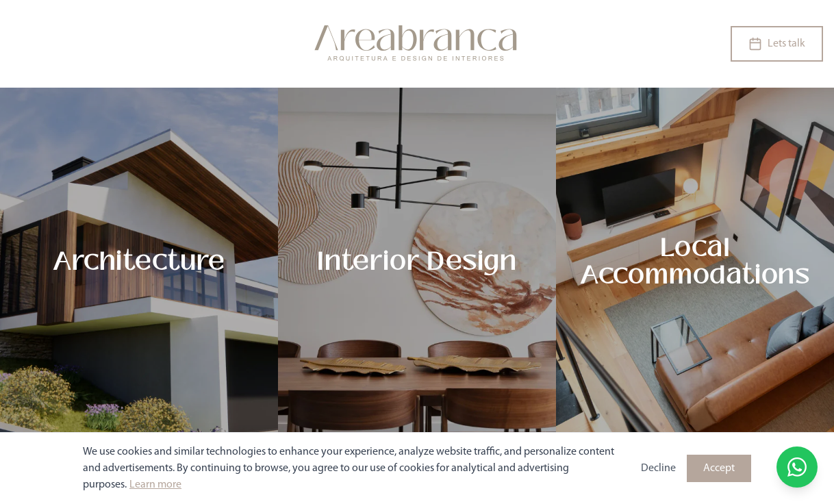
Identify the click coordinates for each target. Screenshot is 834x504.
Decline (658, 468)
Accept (719, 468)
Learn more (155, 485)
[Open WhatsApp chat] (797, 467)
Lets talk (777, 44)
